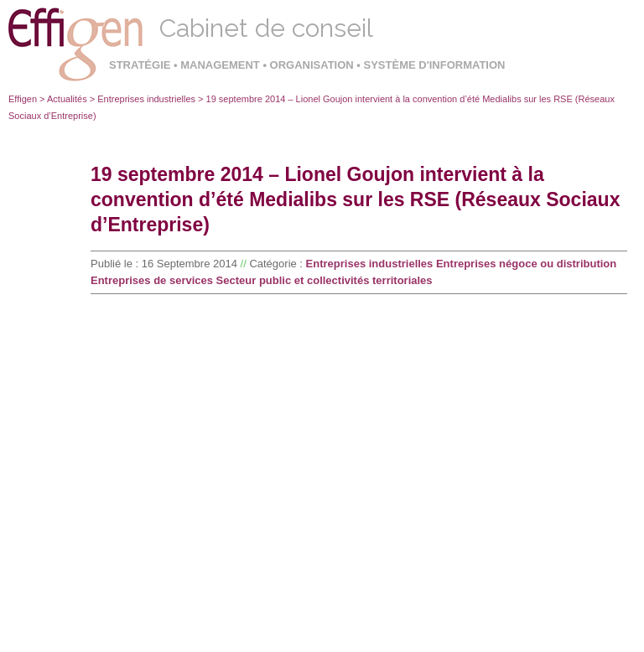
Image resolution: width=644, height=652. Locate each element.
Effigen (23, 99)
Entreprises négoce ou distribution (526, 264)
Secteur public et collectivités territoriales (325, 280)
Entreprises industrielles (146, 99)
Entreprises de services (152, 280)
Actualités (67, 99)
